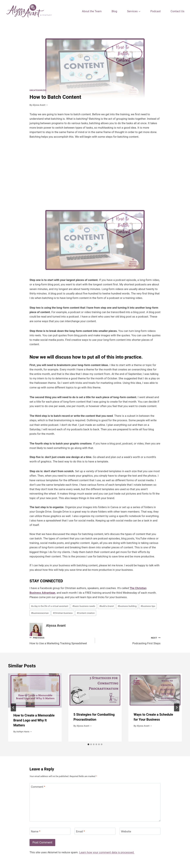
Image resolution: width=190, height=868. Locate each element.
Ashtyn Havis (23, 731)
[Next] (177, 707)
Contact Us (177, 11)
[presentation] (35, 690)
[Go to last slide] (13, 707)
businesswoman (40, 613)
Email (80, 831)
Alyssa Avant (39, 105)
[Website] (140, 831)
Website (126, 831)
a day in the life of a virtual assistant (50, 606)
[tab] (88, 744)
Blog (114, 11)
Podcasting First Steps (129, 640)
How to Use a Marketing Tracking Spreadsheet (61, 640)
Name (36, 831)
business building (127, 606)
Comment (38, 787)
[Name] (50, 831)
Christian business (63, 613)
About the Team (92, 11)
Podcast (156, 11)
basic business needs (84, 606)
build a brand (106, 606)
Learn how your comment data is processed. (107, 852)
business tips (148, 606)
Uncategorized (38, 90)
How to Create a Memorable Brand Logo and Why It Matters (34, 720)
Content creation (86, 613)
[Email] (95, 831)
